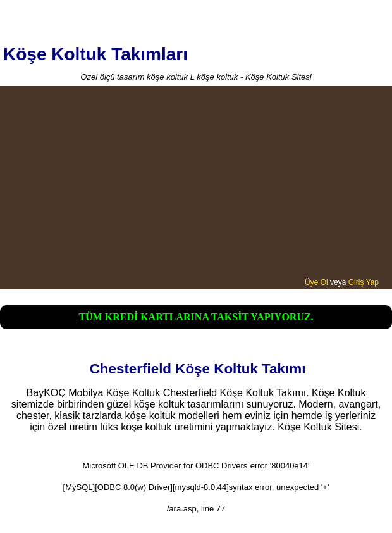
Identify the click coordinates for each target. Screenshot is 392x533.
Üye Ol (316, 282)
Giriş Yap (364, 282)
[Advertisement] (196, 183)
